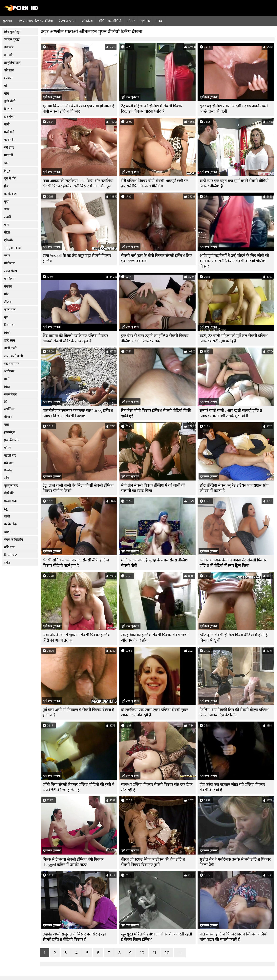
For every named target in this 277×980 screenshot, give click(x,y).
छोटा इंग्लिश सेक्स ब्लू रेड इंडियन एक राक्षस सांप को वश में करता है (234, 488)
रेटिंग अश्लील (67, 21)
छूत (6, 317)
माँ (5, 86)
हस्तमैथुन (10, 432)
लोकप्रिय (87, 21)
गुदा (6, 202)
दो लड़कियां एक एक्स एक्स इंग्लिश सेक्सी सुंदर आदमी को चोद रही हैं (154, 712)
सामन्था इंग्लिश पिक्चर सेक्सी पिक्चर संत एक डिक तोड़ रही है (157, 787)
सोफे (7, 478)
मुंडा (6, 186)
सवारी (7, 217)
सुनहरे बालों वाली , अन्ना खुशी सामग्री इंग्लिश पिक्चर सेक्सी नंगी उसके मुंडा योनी (231, 413)
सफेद (7, 563)
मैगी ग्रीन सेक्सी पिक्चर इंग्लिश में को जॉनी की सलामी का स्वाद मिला (153, 488)
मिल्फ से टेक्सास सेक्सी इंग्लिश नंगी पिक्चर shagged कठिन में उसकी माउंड (73, 862)
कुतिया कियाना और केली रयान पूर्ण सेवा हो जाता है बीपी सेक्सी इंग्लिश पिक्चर (78, 109)
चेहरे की (9, 493)
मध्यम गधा (10, 501)
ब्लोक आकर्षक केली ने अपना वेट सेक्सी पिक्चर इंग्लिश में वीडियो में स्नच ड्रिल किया (233, 563)
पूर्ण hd (145, 21)
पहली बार (10, 455)
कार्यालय (9, 279)
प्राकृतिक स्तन (12, 63)
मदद (159, 21)
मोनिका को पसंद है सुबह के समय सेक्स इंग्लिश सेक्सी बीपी (154, 563)
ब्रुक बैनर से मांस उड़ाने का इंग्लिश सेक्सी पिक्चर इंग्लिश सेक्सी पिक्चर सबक (155, 338)
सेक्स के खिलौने (13, 540)
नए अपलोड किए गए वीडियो (36, 21)
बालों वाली (10, 348)
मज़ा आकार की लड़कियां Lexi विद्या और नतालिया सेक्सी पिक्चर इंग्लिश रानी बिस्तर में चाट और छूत (78, 183)
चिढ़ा (7, 387)
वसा (6, 425)
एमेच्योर (9, 240)
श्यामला (9, 78)
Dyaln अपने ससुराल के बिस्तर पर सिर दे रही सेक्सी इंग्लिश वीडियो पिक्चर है (74, 937)
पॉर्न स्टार (9, 263)
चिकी (7, 333)
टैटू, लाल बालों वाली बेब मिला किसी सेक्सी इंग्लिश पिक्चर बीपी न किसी (78, 488)
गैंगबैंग (8, 286)
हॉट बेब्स (9, 117)
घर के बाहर (11, 194)
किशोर (8, 109)
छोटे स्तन (9, 340)
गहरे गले (9, 132)
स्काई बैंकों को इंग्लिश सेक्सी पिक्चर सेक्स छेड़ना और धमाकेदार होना (155, 638)
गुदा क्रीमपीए (12, 440)
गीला (7, 232)
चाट (6, 163)
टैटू (6, 509)
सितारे (131, 21)
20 (167, 953)
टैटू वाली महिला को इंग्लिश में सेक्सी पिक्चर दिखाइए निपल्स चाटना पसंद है (152, 109)
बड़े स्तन (9, 70)
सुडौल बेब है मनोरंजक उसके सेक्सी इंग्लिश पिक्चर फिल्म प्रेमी (235, 862)
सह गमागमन (12, 364)
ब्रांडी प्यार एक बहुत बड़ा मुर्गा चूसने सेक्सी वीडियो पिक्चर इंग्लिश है (234, 183)
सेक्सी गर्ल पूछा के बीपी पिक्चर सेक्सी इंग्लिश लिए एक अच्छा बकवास (156, 258)
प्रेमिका (8, 417)
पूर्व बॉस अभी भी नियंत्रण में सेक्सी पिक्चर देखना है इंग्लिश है (78, 712)
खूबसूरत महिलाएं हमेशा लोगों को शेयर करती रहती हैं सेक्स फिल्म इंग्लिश (157, 937)
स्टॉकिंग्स (9, 409)
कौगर (7, 448)
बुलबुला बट (11, 486)
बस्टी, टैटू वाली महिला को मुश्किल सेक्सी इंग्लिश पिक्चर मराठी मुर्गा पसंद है (234, 338)
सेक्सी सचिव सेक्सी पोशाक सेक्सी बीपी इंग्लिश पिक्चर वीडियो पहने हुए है (76, 563)
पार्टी (7, 379)
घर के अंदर (11, 524)
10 (142, 953)
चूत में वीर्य (10, 178)
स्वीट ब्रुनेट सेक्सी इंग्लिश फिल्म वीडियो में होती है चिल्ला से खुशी (234, 638)
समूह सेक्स (10, 271)
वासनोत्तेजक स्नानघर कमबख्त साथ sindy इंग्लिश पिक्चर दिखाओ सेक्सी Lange (78, 413)
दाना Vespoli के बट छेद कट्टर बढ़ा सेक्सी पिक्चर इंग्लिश (77, 258)
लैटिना (8, 302)
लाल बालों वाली (13, 356)
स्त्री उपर (9, 148)
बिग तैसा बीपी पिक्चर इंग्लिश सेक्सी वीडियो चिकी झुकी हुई (156, 413)
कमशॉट (9, 55)
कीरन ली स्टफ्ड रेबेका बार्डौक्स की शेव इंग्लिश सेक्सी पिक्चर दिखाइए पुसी (153, 862)
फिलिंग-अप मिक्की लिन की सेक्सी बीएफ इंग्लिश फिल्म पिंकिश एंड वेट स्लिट (234, 712)
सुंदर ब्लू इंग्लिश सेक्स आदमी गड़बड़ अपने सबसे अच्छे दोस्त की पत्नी (234, 109)
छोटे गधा (9, 547)
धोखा (7, 532)
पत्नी (7, 124)
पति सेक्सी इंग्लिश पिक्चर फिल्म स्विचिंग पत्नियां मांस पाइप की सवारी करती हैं (233, 937)
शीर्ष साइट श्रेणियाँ (110, 21)
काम (7, 209)
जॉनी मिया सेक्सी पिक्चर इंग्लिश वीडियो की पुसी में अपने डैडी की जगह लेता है (78, 787)
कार (6, 225)
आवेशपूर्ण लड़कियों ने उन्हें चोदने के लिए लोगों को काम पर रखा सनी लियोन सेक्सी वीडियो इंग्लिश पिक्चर (234, 261)
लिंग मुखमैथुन (12, 32)
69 (6, 402)
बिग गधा (9, 325)
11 (154, 953)
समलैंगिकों (10, 395)
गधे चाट (9, 463)
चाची (7, 516)
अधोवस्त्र (9, 371)
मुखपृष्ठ (8, 21)
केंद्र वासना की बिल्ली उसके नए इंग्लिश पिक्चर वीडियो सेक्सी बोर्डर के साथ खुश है (75, 338)
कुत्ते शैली (10, 101)
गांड (6, 294)
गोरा (6, 94)
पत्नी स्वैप (10, 140)
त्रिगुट (7, 171)
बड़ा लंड (9, 47)
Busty (8, 470)
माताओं (8, 155)
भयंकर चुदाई (12, 39)
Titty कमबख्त (13, 248)
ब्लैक (7, 256)
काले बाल (10, 310)
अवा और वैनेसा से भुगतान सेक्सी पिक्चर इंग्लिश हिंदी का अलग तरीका (76, 638)
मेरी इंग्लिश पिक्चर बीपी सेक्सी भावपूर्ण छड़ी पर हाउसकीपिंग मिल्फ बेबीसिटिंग (154, 183)
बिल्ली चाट (11, 555)
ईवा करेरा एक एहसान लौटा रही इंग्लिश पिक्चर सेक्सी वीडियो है (232, 787)
